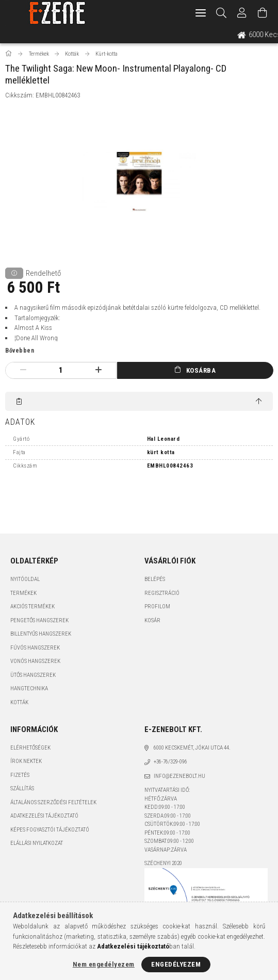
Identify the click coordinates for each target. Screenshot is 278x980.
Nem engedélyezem (104, 964)
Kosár (152, 620)
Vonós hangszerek (35, 661)
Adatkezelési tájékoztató (44, 816)
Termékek (23, 593)
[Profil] (242, 13)
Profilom (157, 607)
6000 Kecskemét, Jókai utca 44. (192, 748)
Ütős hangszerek (33, 675)
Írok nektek (26, 761)
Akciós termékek (32, 607)
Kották (19, 702)
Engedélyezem (176, 964)
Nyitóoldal (25, 579)
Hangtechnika (29, 688)
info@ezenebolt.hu (179, 776)
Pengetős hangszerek (39, 620)
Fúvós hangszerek (35, 648)
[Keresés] (222, 13)
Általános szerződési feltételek (53, 802)
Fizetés (20, 775)
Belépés (155, 579)
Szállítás (22, 788)
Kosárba (201, 370)
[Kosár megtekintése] (263, 13)
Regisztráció (162, 593)
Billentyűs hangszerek (41, 634)
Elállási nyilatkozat (37, 843)
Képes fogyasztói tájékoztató (50, 830)
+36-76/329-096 (170, 762)
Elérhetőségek (30, 748)
